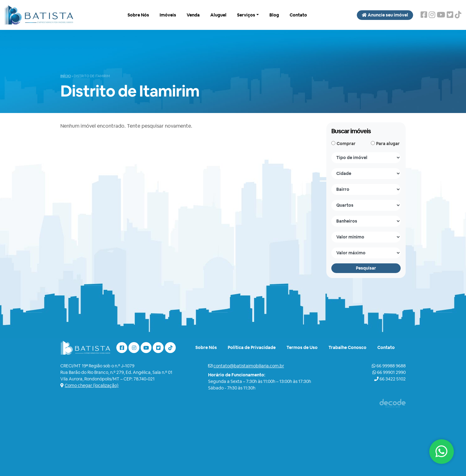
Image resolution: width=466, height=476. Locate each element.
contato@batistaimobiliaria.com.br (249, 366)
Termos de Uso (302, 347)
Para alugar (388, 144)
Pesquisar (366, 268)
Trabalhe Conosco (347, 347)
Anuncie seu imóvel (385, 15)
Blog (274, 15)
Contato (298, 15)
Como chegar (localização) (92, 385)
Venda (193, 15)
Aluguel (218, 15)
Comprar (346, 144)
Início (66, 76)
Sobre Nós (138, 15)
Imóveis (168, 15)
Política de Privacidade (252, 347)
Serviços (246, 15)
